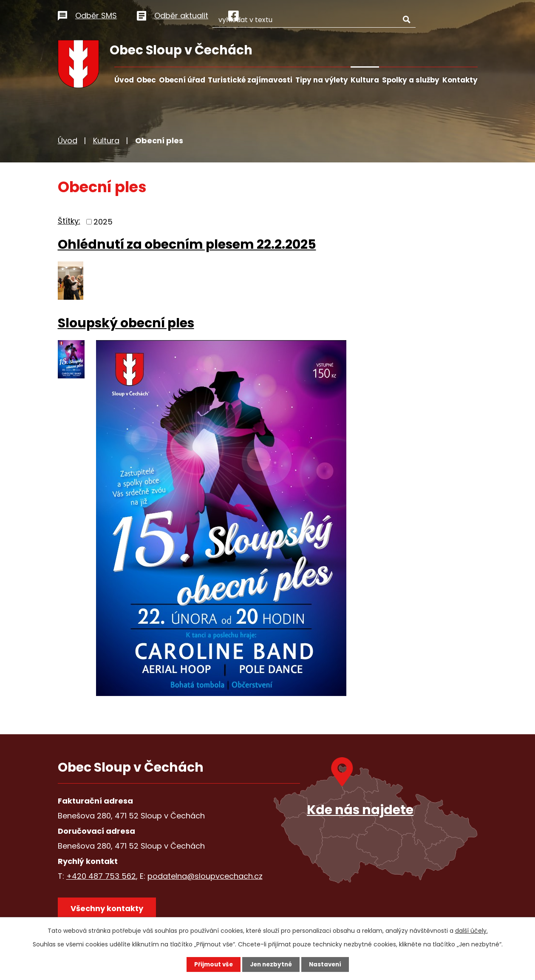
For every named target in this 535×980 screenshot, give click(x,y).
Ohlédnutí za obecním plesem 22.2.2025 (187, 244)
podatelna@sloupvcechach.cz (205, 876)
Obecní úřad (182, 80)
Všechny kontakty (109, 910)
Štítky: (69, 221)
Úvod (124, 80)
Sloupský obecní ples (126, 323)
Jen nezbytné (271, 964)
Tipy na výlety (322, 80)
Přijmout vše (211, 964)
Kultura (365, 80)
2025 (103, 222)
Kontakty (460, 80)
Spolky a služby (411, 80)
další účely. (471, 930)
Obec (146, 80)
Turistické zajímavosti (250, 80)
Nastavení (327, 964)
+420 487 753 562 (101, 876)
